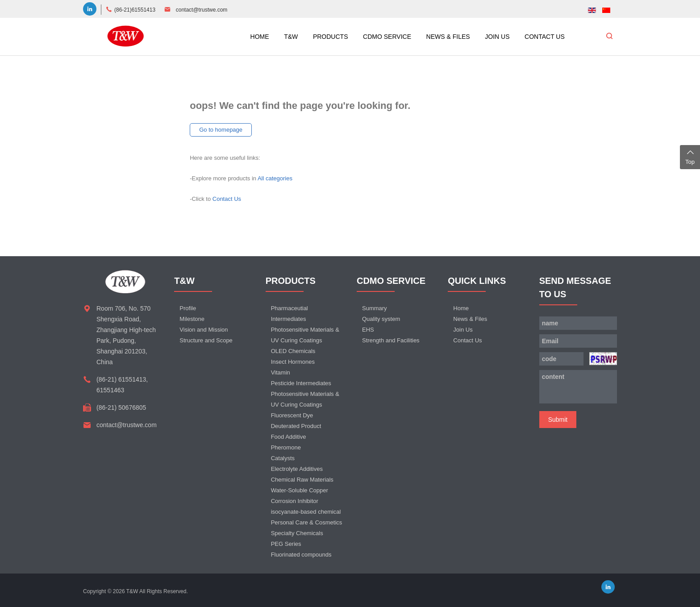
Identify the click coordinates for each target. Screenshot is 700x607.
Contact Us (227, 199)
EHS (368, 330)
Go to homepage (221, 130)
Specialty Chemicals (297, 533)
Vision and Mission (204, 330)
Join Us (463, 330)
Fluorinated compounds (301, 555)
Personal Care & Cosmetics (307, 522)
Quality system (381, 319)
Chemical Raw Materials (302, 480)
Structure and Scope (206, 340)
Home (461, 308)
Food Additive (289, 437)
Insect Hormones (293, 362)
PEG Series (286, 544)
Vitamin (281, 372)
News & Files (470, 319)
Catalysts (283, 458)
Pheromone (286, 447)
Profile (188, 308)
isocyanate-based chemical (306, 512)
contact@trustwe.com (202, 10)
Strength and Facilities (391, 340)
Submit (558, 420)
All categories (275, 178)
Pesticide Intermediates (301, 383)
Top (690, 156)
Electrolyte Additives (297, 469)
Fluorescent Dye (292, 415)
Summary (375, 308)
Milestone (192, 319)
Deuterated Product (296, 426)
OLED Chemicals (293, 351)
